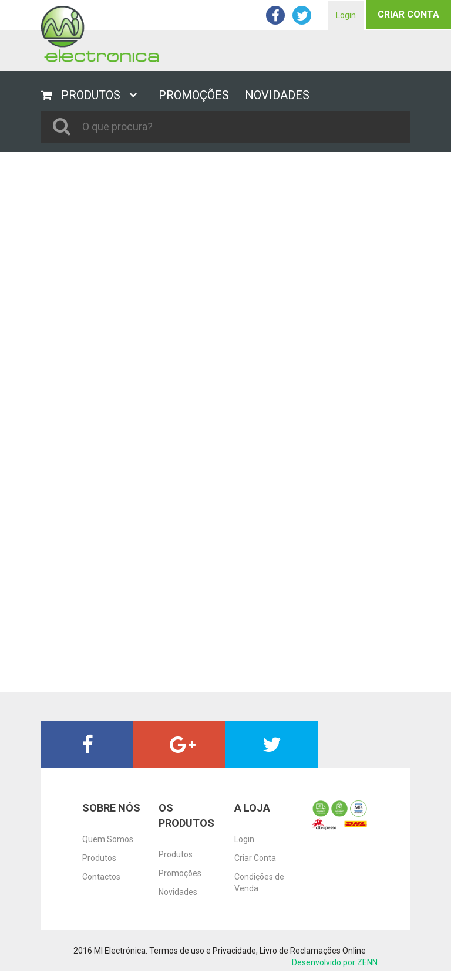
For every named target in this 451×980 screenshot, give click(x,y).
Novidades (178, 892)
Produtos (99, 858)
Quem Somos (108, 839)
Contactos (101, 877)
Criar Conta (408, 14)
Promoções (180, 873)
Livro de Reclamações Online (313, 951)
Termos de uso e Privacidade (203, 951)
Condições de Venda (259, 883)
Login (346, 15)
